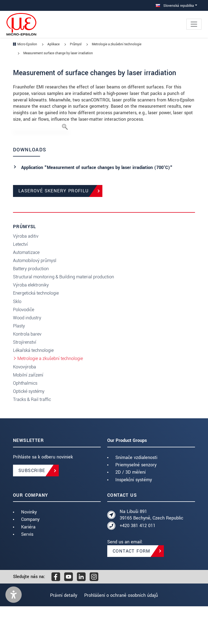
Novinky (29, 550)
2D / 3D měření (131, 510)
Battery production (31, 306)
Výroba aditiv (26, 274)
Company (30, 557)
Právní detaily (62, 633)
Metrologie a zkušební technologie (50, 396)
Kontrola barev (27, 372)
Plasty (19, 364)
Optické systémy (29, 429)
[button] (14, 632)
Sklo (17, 339)
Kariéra (28, 565)
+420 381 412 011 (138, 563)
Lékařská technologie (33, 388)
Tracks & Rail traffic (32, 437)
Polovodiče (24, 347)
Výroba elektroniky (31, 323)
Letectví (20, 282)
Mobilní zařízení (28, 413)
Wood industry (27, 356)
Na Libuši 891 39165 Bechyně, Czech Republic (152, 552)
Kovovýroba (25, 405)
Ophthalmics (25, 421)
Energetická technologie (36, 331)
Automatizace (26, 290)
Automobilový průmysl (35, 298)
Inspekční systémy (134, 517)
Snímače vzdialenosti (136, 495)
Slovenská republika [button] (175, 6)
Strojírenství (25, 380)
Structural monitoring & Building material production (64, 315)
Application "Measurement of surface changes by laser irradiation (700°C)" (97, 205)
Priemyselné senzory (136, 503)
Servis (27, 572)
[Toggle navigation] (194, 24)
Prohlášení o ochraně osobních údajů (123, 633)
